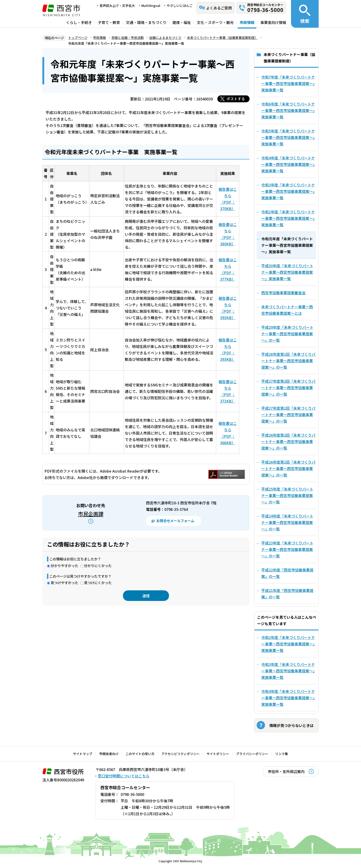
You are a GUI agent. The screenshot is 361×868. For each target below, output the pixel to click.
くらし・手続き (79, 22)
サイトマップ (83, 754)
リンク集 (282, 754)
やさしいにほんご (180, 6)
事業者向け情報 (273, 22)
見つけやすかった (64, 583)
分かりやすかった (64, 566)
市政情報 (247, 22)
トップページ (78, 38)
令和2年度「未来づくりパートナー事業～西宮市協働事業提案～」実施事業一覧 (288, 644)
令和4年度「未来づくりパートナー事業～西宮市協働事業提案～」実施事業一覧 (288, 698)
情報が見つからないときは (291, 725)
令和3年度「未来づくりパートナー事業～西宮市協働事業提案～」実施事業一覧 (288, 671)
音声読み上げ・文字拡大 (117, 6)
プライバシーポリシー (252, 754)
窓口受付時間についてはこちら (124, 776)
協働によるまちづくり (165, 38)
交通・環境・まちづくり (146, 22)
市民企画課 (91, 514)
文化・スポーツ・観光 (215, 22)
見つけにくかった (98, 583)
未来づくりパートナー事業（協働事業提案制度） (222, 38)
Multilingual (151, 6)
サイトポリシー (218, 754)
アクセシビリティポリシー (180, 754)
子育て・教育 (109, 22)
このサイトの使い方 (140, 754)
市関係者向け (109, 754)
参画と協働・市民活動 (128, 38)
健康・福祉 (182, 22)
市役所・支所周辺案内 (286, 771)
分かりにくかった (98, 566)
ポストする (236, 99)
